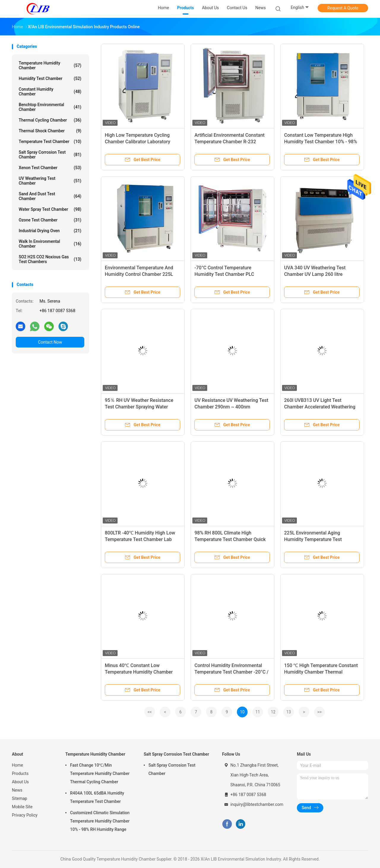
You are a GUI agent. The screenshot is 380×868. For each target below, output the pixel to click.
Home (18, 765)
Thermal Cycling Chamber (50, 120)
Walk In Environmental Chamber (50, 244)
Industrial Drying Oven (50, 231)
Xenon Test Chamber (50, 168)
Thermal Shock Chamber (50, 131)
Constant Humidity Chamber (50, 92)
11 (258, 712)
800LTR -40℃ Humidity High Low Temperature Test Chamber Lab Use (140, 539)
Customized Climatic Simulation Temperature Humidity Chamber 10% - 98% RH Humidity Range (100, 821)
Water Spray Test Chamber (50, 209)
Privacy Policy (25, 815)
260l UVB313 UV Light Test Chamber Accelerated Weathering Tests (320, 407)
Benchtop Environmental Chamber (50, 107)
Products (20, 773)
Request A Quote (343, 8)
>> (320, 712)
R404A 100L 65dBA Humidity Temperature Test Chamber (97, 797)
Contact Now (50, 342)
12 (273, 712)
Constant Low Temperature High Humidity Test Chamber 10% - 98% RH (321, 142)
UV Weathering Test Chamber (50, 181)
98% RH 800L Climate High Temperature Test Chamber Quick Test (230, 539)
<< (150, 712)
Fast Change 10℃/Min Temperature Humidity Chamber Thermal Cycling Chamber (100, 773)
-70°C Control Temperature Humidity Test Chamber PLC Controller (224, 274)
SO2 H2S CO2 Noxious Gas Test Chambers (50, 259)
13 (289, 712)
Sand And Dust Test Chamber (50, 196)
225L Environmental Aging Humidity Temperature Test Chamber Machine (313, 539)
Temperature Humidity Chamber (50, 65)
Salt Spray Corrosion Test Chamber (50, 155)
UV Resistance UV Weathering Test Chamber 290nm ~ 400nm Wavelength (231, 407)
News (17, 790)
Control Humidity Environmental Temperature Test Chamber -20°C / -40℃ (232, 672)
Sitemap (19, 798)
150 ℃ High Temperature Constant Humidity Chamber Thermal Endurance (321, 672)
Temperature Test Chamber (50, 141)
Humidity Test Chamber (50, 78)
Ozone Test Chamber (50, 220)
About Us (20, 782)
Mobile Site (22, 807)
